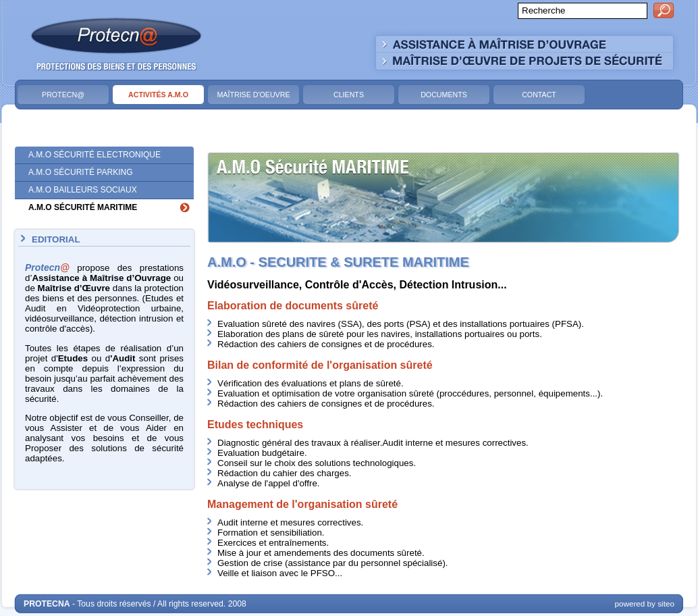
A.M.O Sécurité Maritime (83, 207)
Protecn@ (63, 95)
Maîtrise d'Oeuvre (253, 95)
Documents (444, 95)
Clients (349, 95)
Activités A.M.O (158, 95)
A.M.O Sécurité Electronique (95, 155)
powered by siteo (644, 604)
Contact (539, 95)
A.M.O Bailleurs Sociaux (83, 190)
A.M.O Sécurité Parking (80, 172)
